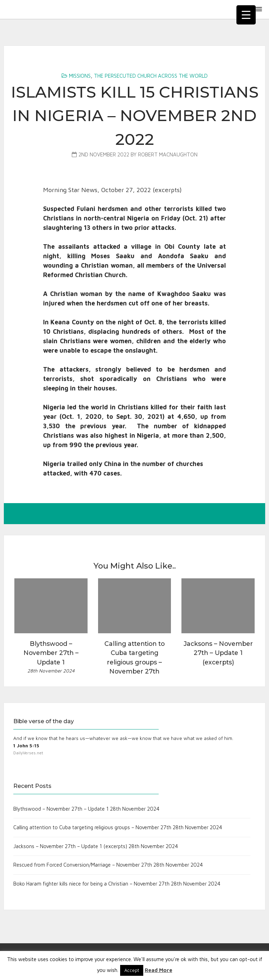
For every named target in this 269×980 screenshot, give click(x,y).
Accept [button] (132, 970)
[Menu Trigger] (246, 15)
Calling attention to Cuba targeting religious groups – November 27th (92, 827)
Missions (80, 76)
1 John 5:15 (26, 746)
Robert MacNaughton (168, 154)
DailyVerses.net (28, 753)
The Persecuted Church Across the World (151, 76)
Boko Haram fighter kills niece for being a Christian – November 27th (91, 884)
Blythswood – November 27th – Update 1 (61, 809)
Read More (158, 970)
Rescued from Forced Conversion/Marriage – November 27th (83, 865)
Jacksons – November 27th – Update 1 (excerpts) (70, 846)
